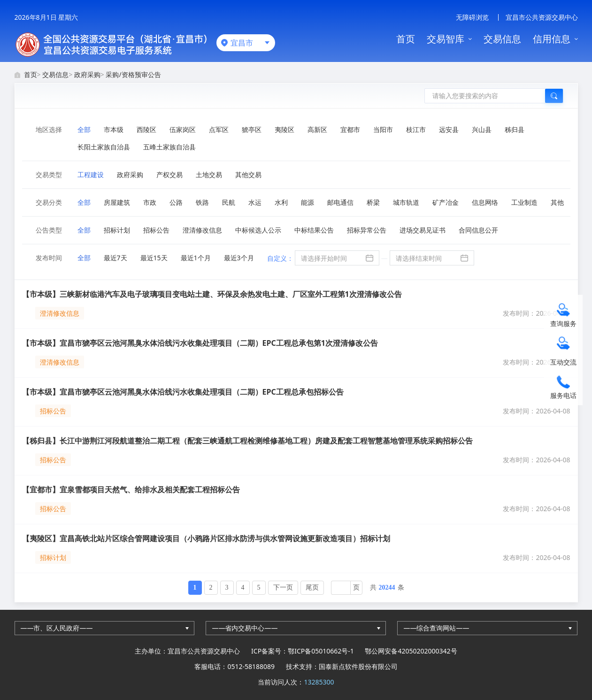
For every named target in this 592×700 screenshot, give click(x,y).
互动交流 (563, 362)
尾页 (312, 587)
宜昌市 (242, 43)
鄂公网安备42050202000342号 (411, 651)
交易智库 (446, 39)
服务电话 (563, 395)
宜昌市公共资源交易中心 (542, 17)
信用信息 (552, 39)
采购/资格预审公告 (133, 74)
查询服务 (563, 323)
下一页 (283, 587)
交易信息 (502, 39)
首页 (406, 39)
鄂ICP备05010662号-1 (321, 651)
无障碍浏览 (472, 17)
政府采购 (87, 74)
